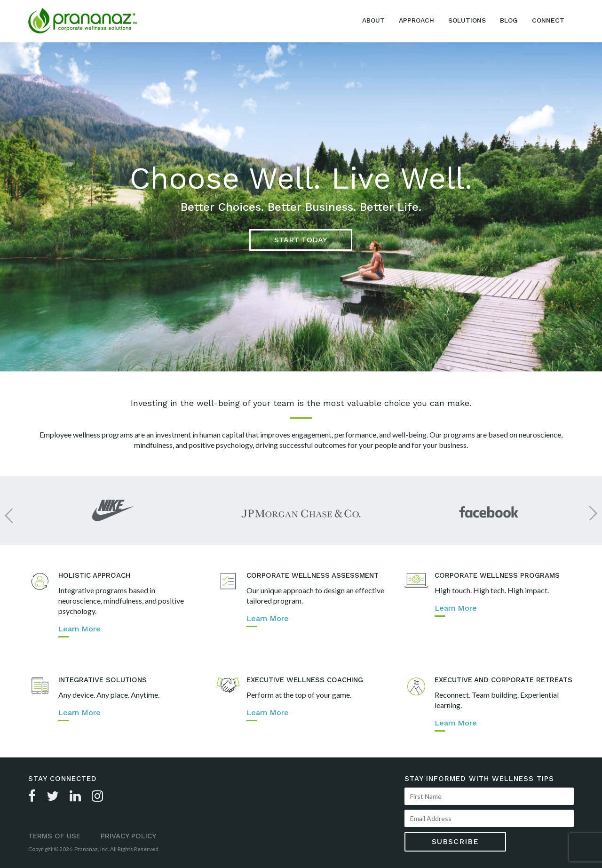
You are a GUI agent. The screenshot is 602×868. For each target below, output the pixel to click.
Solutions (467, 20)
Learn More (79, 629)
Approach (416, 20)
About (373, 20)
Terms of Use (54, 836)
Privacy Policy (128, 836)
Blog (509, 20)
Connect (548, 20)
